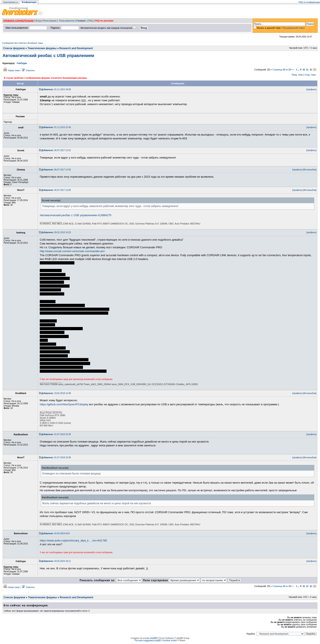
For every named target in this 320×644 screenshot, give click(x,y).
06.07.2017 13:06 (56, 190)
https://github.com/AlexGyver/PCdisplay (64, 404)
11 (307, 70)
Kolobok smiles (170, 640)
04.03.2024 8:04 (55, 533)
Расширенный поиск (294, 28)
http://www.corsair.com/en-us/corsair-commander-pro (72, 251)
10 (304, 70)
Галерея (81, 21)
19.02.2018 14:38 (56, 393)
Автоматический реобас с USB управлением (48, 56)
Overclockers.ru (11, 2)
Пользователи (67, 21)
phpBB (153, 638)
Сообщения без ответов (14, 43)
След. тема (310, 75)
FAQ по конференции (309, 2)
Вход (38, 21)
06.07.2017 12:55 (56, 170)
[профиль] (311, 89)
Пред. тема (297, 75)
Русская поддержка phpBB (148, 640)
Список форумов (14, 48)
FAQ (91, 21)
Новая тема (14, 71)
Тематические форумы (42, 48)
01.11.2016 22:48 (56, 127)
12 (311, 70)
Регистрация (50, 21)
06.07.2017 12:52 (56, 150)
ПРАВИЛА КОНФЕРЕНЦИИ (18, 21)
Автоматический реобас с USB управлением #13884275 (76, 215)
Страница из (282, 70)
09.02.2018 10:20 (56, 232)
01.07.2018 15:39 (56, 434)
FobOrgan (22, 63)
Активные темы (35, 43)
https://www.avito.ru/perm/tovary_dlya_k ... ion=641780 (73, 540)
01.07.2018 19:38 (56, 458)
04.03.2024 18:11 (56, 561)
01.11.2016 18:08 (56, 89)
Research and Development (76, 48)
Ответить (30, 71)
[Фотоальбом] (310, 170)
